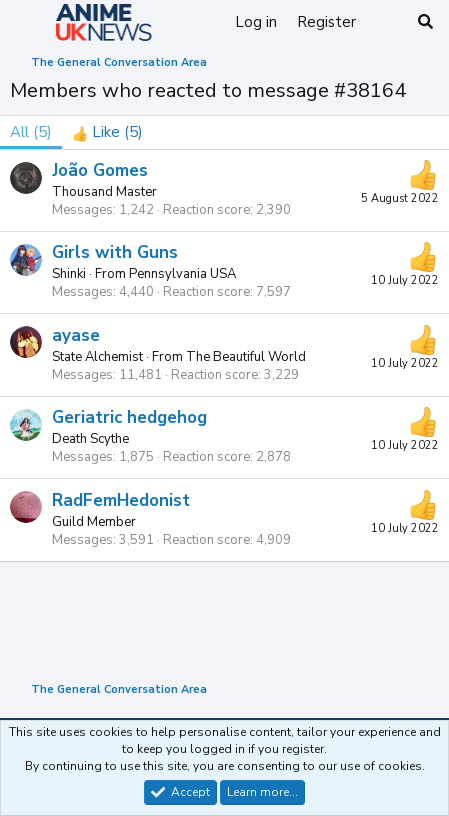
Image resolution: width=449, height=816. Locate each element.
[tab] (107, 132)
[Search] (425, 22)
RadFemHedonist (121, 500)
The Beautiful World (246, 357)
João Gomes (100, 170)
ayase (76, 335)
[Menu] (27, 23)
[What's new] (385, 22)
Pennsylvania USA (182, 274)
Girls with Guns (115, 252)
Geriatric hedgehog (129, 417)
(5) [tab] (31, 132)
